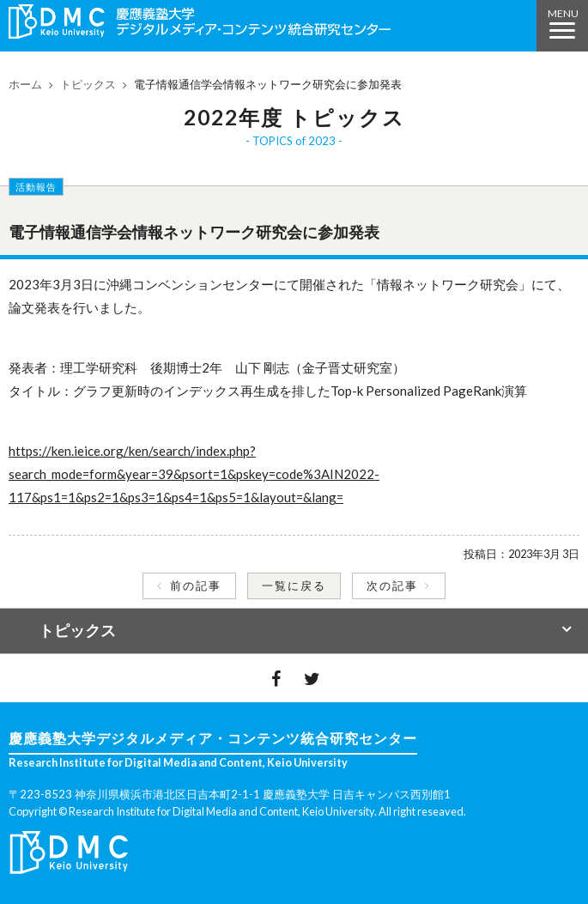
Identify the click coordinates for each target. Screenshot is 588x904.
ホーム (25, 84)
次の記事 (392, 585)
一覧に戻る (294, 585)
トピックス (88, 84)
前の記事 (196, 585)
